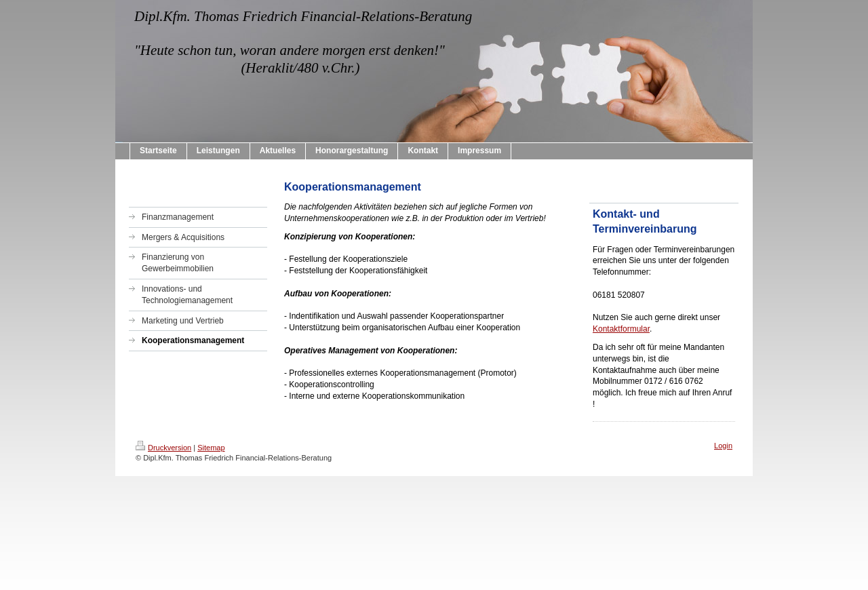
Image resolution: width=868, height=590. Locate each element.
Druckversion (163, 448)
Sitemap (211, 448)
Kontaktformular (621, 329)
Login (723, 446)
